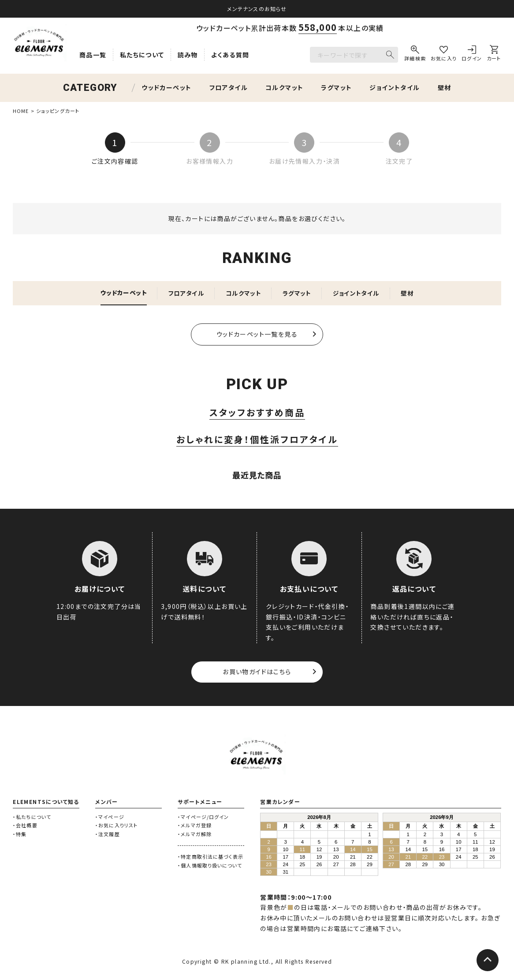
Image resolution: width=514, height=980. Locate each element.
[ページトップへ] (488, 960)
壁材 (445, 87)
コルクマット (284, 87)
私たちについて (142, 55)
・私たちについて (32, 817)
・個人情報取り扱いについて (210, 866)
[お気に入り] (444, 55)
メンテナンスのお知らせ (257, 9)
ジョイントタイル (395, 87)
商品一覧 (93, 55)
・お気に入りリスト (116, 826)
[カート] (494, 55)
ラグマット (336, 87)
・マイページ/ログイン (203, 817)
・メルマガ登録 (195, 826)
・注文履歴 (108, 835)
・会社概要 (25, 826)
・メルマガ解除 (195, 835)
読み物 (188, 55)
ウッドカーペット (166, 87)
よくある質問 (230, 55)
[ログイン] (472, 55)
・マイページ (110, 817)
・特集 (20, 835)
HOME (21, 111)
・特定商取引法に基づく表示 (210, 857)
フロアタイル (229, 87)
